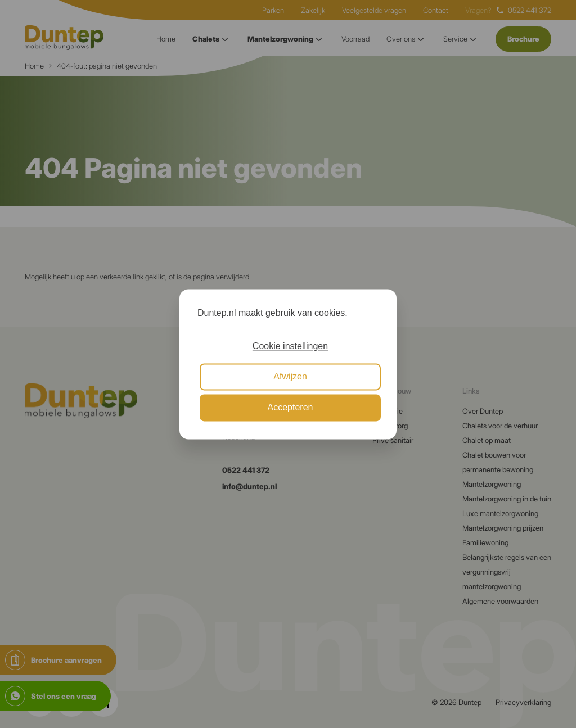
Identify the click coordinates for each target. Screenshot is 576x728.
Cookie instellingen (290, 346)
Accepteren (291, 407)
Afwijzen (290, 377)
